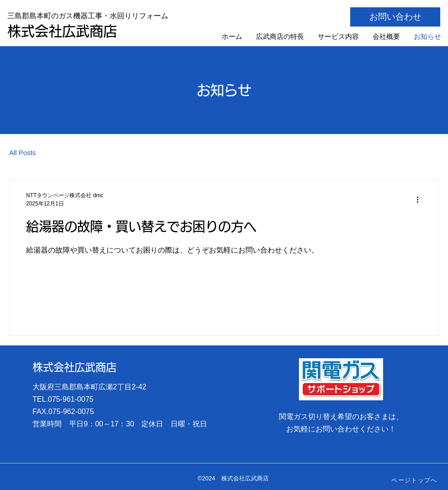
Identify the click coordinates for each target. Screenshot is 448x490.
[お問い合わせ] (395, 17)
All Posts (22, 153)
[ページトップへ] (415, 480)
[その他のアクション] (421, 199)
